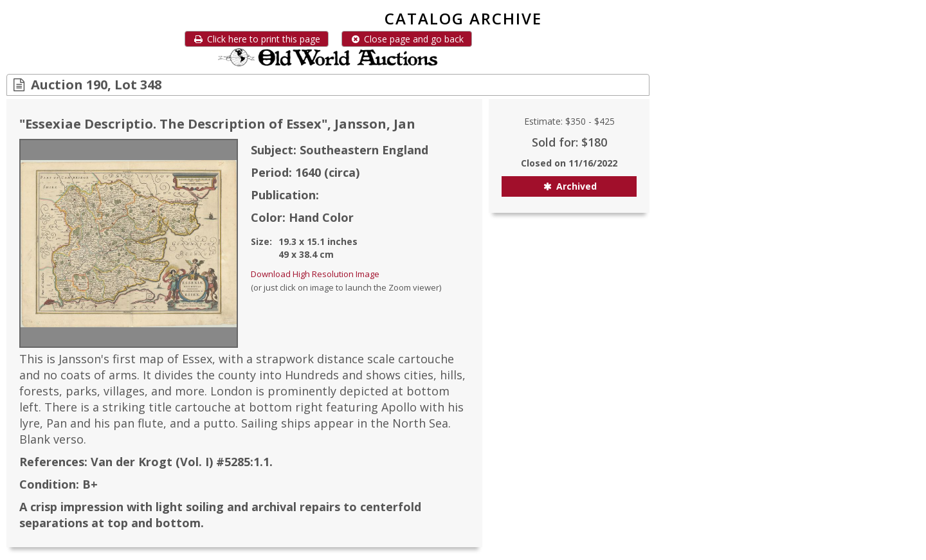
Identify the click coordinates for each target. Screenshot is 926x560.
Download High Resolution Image (315, 274)
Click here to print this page (257, 39)
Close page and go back (407, 39)
